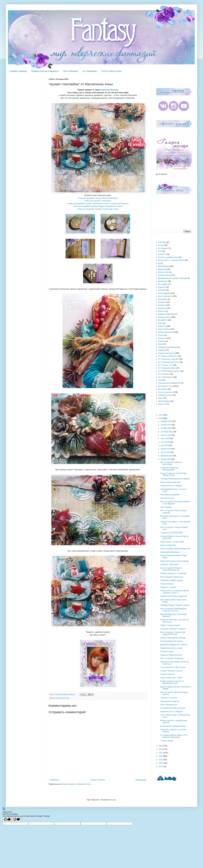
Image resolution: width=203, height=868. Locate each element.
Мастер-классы (164, 317)
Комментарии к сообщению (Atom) (77, 784)
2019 (161, 746)
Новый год (162, 326)
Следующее (54, 780)
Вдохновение (164, 266)
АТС (160, 251)
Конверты (162, 302)
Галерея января (167, 741)
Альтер (161, 245)
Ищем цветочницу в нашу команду (174, 561)
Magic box (162, 404)
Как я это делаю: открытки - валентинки (172, 463)
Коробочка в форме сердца (172, 580)
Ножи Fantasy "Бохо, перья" (172, 678)
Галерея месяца (165, 275)
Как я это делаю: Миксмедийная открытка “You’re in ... (174, 610)
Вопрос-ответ (164, 272)
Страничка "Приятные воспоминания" (169, 469)
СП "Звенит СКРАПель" (168, 356)
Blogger (113, 800)
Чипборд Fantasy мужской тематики (175, 479)
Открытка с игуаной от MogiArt (173, 629)
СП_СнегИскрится (166, 377)
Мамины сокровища (166, 314)
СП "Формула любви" (167, 368)
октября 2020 (166, 428)
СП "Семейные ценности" (169, 362)
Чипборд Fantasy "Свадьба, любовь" (175, 605)
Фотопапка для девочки (170, 495)
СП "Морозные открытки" (168, 359)
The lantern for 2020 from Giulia (173, 708)
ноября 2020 (166, 425)
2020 (161, 418)
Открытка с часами (168, 587)
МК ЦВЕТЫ (163, 320)
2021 (161, 415)
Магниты (162, 311)
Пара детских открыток (170, 701)
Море (160, 323)
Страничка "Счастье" (169, 698)
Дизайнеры (163, 281)
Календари (163, 299)
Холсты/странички (166, 392)
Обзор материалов (166, 332)
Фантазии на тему (63, 698)
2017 (161, 753)
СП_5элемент (164, 374)
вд (159, 263)
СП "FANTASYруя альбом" (169, 371)
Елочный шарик (167, 651)
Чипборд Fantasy (165, 395)
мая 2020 (165, 445)
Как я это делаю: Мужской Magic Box (175, 549)
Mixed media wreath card (170, 482)
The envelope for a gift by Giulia (173, 667)
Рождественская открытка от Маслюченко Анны (172, 682)
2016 (161, 756)
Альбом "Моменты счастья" (172, 671)
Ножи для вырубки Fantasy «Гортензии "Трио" (98, 209)
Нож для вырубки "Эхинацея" (98, 201)
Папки (161, 344)
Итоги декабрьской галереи (172, 641)
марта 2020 (166, 452)
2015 (161, 760)
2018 (161, 749)
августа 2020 (166, 435)
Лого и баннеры (71, 71)
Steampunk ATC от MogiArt (171, 486)
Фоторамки (163, 389)
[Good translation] (7, 820)
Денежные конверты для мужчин (174, 645)
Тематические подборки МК (169, 383)
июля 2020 (165, 438)
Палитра (162, 341)
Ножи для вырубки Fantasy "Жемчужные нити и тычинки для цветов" (98, 204)
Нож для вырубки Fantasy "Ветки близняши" (98, 198)
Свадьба (162, 350)
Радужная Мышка (109, 90)
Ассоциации (163, 248)
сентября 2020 (167, 432)
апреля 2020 (166, 449)
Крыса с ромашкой (168, 545)
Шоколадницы (164, 401)
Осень (161, 335)
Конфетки (162, 305)
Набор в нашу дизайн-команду (173, 638)
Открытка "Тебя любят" (170, 564)
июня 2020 (165, 442)
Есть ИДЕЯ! (163, 284)
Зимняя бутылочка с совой (171, 648)
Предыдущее (141, 780)
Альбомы (162, 242)
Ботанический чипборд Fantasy (173, 726)
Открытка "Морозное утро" (171, 655)
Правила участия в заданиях (45, 71)
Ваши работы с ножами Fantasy (171, 260)
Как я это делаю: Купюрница (172, 658)
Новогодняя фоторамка (170, 552)
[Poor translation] (17, 820)
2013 (161, 766)
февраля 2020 (167, 456)
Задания (162, 287)
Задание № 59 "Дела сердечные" (174, 596)
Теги (160, 380)
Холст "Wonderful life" (169, 705)
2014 (161, 763)
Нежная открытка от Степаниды (173, 573)
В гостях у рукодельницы (168, 257)
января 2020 (166, 459)
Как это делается (165, 296)
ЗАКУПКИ (162, 290)
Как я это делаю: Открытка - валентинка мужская (172, 569)
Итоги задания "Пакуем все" (172, 577)
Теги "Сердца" (166, 507)
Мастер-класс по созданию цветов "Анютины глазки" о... (174, 592)
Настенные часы (167, 498)
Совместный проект (166, 353)
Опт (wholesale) (90, 71)
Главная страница (18, 71)
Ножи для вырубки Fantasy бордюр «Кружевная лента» (98, 206)
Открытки (162, 338)
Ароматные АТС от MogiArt (171, 712)
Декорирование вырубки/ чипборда (173, 278)
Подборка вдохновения (168, 347)
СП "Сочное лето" (165, 365)
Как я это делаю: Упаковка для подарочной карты (173, 633)
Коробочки (162, 308)
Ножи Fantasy (164, 329)
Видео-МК (162, 269)
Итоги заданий (164, 293)
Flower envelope (167, 584)
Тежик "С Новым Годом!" (170, 625)
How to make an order (112, 71)
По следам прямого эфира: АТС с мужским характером (174, 736)
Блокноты (162, 254)
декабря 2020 (167, 421)
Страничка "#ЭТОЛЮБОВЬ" (172, 533)
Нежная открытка (167, 674)
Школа (161, 398)
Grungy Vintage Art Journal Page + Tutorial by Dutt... (174, 474)
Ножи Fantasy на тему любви (172, 542)
